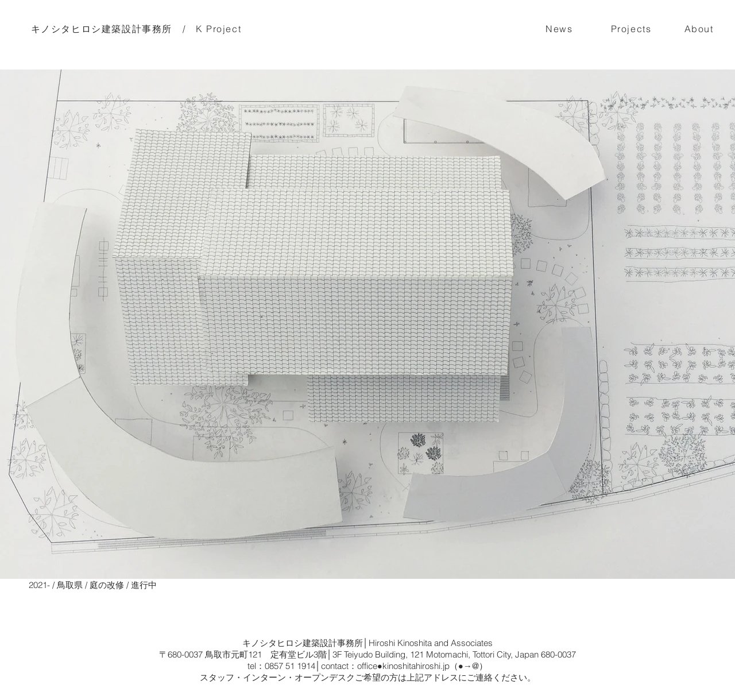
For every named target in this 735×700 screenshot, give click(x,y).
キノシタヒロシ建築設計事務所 (102, 29)
